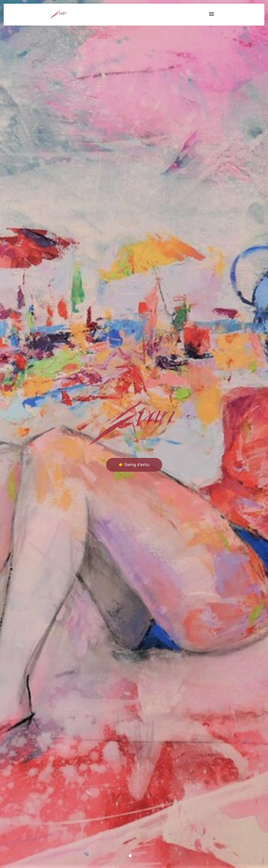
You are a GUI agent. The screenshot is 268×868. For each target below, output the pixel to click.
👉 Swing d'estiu (134, 465)
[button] (130, 856)
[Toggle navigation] (212, 15)
